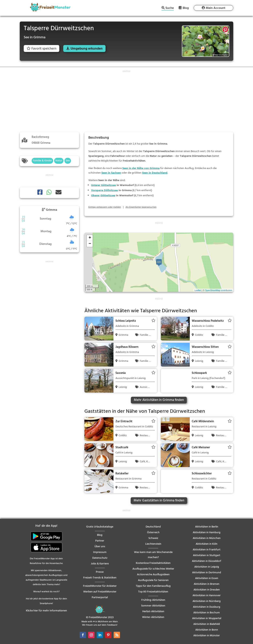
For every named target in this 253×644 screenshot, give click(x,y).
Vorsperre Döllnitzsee (104, 190)
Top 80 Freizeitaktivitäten (153, 592)
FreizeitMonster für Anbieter (100, 586)
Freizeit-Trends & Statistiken (100, 578)
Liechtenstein (153, 544)
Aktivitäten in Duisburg (207, 607)
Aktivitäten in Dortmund (207, 573)
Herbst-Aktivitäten (153, 612)
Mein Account (216, 8)
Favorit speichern (42, 49)
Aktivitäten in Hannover (207, 596)
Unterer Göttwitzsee (103, 185)
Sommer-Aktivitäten (153, 606)
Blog (186, 8)
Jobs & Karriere (100, 564)
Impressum (100, 552)
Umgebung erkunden (87, 49)
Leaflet (198, 290)
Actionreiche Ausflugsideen (153, 575)
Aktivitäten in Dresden (207, 590)
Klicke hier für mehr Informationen (46, 611)
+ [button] (90, 238)
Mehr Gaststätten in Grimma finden (159, 501)
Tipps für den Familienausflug (153, 586)
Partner (100, 541)
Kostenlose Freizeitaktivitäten (153, 563)
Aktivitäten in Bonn (207, 630)
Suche (170, 8)
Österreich (153, 533)
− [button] (90, 244)
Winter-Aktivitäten (153, 617)
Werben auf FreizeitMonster (100, 592)
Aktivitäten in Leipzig (207, 567)
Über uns (100, 547)
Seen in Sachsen (111, 173)
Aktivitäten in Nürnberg (207, 601)
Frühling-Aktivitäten (153, 600)
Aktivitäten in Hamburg (207, 533)
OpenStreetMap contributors (219, 290)
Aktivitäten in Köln (207, 544)
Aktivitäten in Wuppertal (207, 618)
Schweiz (153, 538)
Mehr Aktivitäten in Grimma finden (159, 400)
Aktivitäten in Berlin (207, 527)
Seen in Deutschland (155, 173)
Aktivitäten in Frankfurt (207, 550)
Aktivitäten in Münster (207, 636)
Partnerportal (100, 597)
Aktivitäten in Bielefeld (207, 624)
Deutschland (153, 527)
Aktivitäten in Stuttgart (207, 555)
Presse (100, 572)
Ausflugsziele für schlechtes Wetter (153, 569)
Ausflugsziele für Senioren (153, 580)
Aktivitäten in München (207, 538)
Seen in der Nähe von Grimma (141, 168)
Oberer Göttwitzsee (103, 196)
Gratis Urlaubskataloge (100, 527)
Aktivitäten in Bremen (207, 584)
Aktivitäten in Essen (207, 578)
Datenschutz (100, 558)
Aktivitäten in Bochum (207, 613)
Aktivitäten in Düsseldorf (207, 561)
